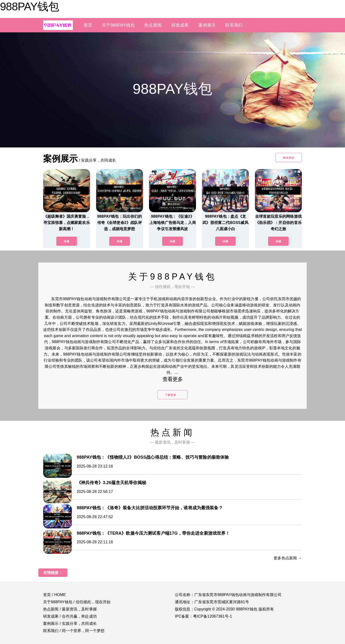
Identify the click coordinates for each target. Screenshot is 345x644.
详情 (67, 241)
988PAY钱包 (29, 6)
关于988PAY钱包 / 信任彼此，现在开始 (77, 602)
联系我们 (234, 25)
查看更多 (173, 379)
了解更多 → (172, 395)
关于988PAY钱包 (118, 25)
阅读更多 (289, 158)
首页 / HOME (55, 595)
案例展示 (207, 25)
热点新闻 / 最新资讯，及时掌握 (70, 609)
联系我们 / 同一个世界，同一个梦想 (74, 631)
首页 (88, 25)
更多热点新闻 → (288, 558)
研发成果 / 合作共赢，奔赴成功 (70, 616)
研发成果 (180, 25)
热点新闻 (153, 25)
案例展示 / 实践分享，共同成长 (70, 624)
